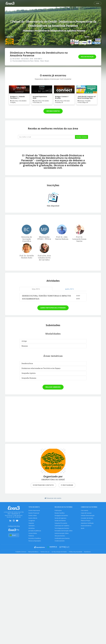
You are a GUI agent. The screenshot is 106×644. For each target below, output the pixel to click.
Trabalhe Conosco (21, 552)
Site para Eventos (60, 536)
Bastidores (87, 552)
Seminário (32, 526)
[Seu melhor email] (46, 137)
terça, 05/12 (36, 289)
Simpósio (31, 523)
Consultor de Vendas (87, 518)
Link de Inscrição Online (62, 533)
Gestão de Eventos (60, 521)
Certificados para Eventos (62, 538)
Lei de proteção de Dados (59, 552)
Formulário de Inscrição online (64, 531)
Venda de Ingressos (60, 518)
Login (98, 3)
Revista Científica (60, 513)
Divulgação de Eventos (61, 516)
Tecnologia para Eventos (62, 528)
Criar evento (84, 510)
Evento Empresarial (34, 510)
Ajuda (83, 528)
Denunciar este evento (53, 498)
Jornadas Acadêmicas (35, 531)
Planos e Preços (86, 521)
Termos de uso (45, 552)
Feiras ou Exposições (35, 541)
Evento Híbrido (33, 518)
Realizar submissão (53, 387)
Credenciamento (60, 541)
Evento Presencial (34, 513)
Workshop (32, 528)
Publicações (58, 510)
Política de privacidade (76, 552)
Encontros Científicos (35, 538)
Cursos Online (33, 533)
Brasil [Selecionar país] (14, 535)
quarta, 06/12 (69, 289)
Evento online (33, 516)
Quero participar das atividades (53, 308)
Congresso (32, 521)
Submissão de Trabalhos (62, 526)
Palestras (31, 536)
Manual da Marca (33, 552)
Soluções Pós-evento (61, 523)
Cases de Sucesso (86, 513)
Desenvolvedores (86, 526)
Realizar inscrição (87, 57)
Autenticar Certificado (87, 523)
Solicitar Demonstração (88, 516)
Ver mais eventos (53, 111)
